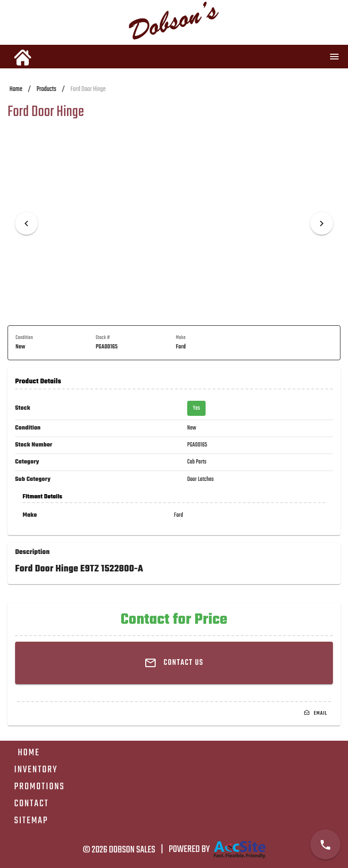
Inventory (36, 770)
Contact (31, 804)
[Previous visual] (26, 223)
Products (46, 89)
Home (16, 89)
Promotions (39, 787)
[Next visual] (322, 223)
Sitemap (31, 821)
